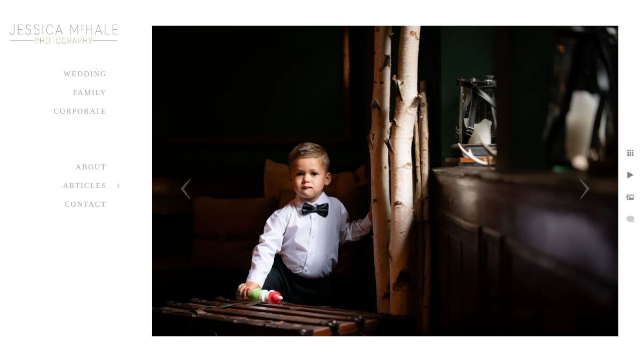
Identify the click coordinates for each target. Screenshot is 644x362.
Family (90, 93)
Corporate (80, 111)
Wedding (85, 74)
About (91, 167)
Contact (86, 204)
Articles (85, 186)
